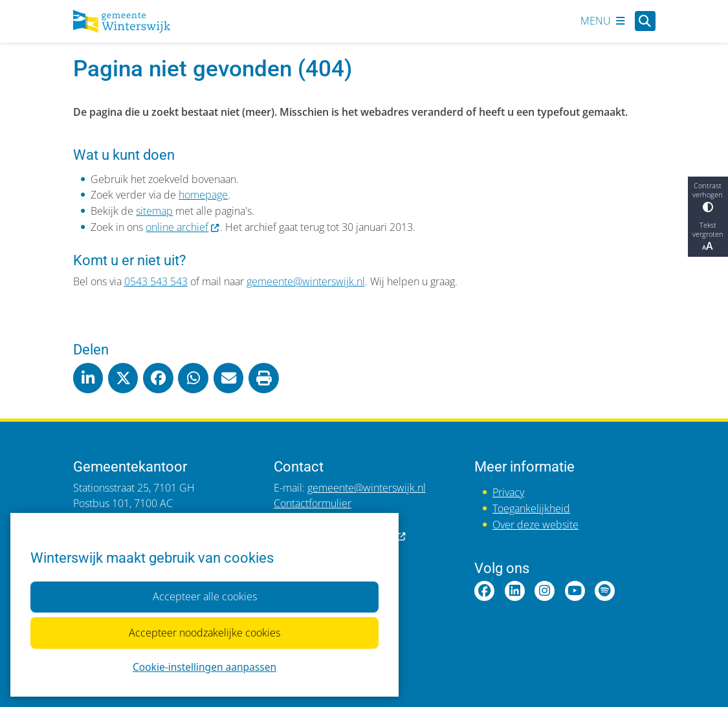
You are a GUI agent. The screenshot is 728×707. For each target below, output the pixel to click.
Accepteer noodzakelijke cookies (204, 633)
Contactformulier (313, 503)
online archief (182, 227)
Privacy (508, 492)
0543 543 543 (156, 281)
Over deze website (535, 525)
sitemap (154, 211)
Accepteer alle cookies (204, 596)
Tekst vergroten (708, 237)
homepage (203, 195)
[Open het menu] (603, 21)
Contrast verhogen (708, 197)
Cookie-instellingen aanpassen (204, 668)
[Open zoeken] (645, 21)
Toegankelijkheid (531, 508)
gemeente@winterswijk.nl (306, 281)
